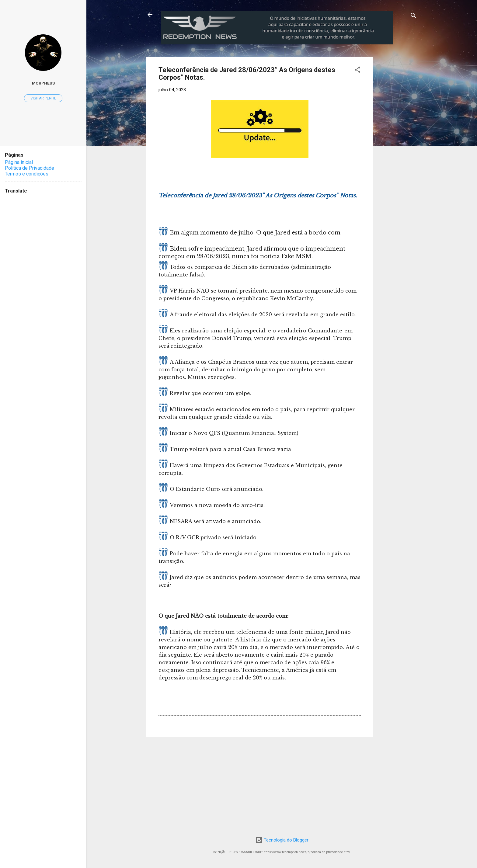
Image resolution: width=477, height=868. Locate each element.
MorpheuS (43, 83)
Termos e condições (27, 174)
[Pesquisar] (413, 17)
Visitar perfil (43, 98)
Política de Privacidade (30, 168)
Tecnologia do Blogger (282, 840)
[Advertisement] (424, 95)
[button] (357, 71)
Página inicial (19, 162)
